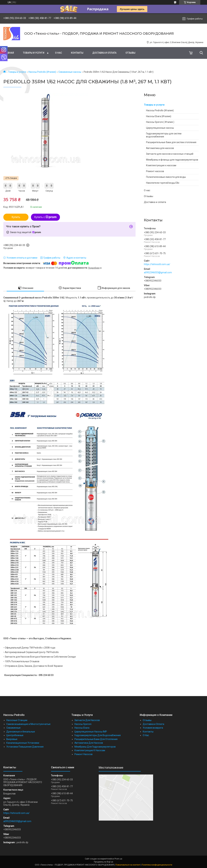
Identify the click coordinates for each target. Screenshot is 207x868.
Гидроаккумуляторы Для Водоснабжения (98, 735)
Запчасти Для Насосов (87, 720)
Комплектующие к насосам (161, 165)
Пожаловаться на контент (128, 865)
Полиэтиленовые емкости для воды (166, 177)
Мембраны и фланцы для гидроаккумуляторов (172, 160)
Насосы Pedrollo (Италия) (42, 72)
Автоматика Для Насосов (89, 743)
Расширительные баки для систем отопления (171, 142)
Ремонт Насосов (84, 754)
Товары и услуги (34, 53)
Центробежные (15, 735)
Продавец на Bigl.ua (103, 862)
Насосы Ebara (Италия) (159, 116)
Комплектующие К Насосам (90, 750)
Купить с (45, 217)
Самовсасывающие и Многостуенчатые (28, 724)
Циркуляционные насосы (160, 128)
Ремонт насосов (155, 171)
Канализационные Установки (23, 743)
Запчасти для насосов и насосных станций (170, 154)
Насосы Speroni (83, 724)
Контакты (77, 53)
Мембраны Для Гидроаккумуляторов (95, 747)
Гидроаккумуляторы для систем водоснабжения (164, 135)
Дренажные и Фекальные (21, 732)
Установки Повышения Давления (25, 747)
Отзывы (130, 53)
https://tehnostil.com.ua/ (157, 264)
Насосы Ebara (82, 728)
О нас (58, 53)
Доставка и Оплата (153, 724)
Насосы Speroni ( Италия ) (160, 122)
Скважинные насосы (70, 72)
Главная (9, 53)
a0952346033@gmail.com (158, 272)
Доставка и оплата (104, 53)
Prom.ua (118, 859)
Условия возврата (153, 728)
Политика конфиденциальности (157, 865)
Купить (16, 217)
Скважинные (13, 728)
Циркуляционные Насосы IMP (91, 732)
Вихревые (12, 739)
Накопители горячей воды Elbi (163, 183)
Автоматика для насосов (160, 148)
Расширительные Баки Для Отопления (96, 739)
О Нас (146, 735)
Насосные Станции (17, 720)
